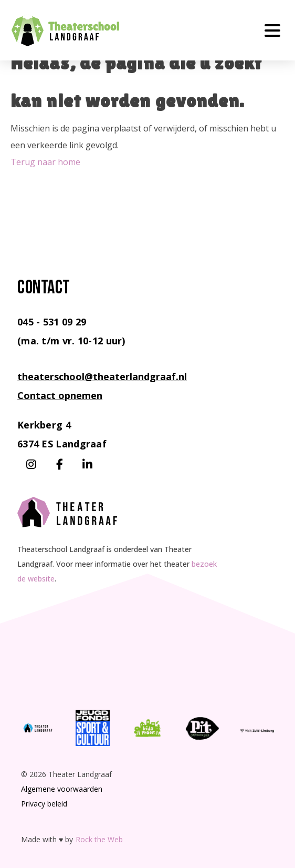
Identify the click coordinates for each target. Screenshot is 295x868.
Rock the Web (99, 839)
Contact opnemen (60, 395)
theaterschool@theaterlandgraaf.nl (102, 376)
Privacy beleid (44, 804)
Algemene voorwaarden (62, 789)
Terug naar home (45, 162)
